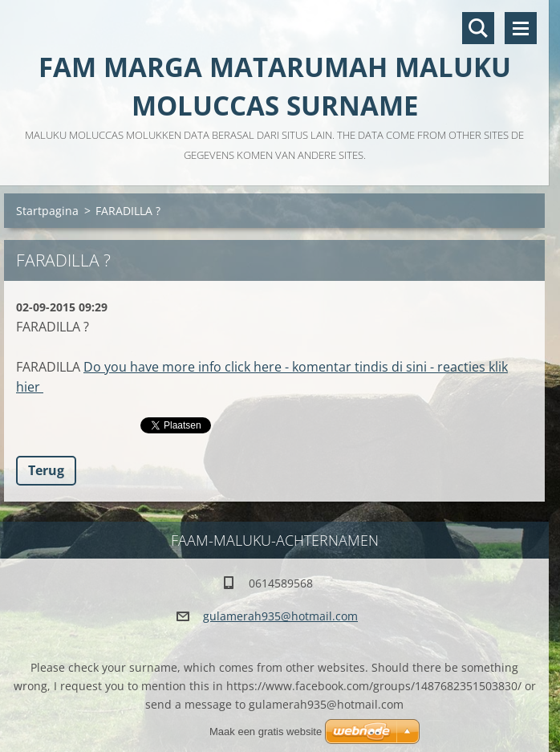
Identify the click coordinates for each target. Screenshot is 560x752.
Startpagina (47, 211)
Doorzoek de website (478, 28)
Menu (521, 28)
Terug (46, 470)
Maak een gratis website (266, 732)
